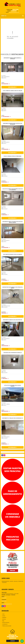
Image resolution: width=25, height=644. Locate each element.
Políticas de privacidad (7, 626)
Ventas (4, 616)
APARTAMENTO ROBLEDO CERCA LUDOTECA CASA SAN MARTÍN (12, 124)
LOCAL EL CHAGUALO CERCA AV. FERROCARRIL (12, 156)
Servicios (4, 619)
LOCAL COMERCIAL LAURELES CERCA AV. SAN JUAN (12, 91)
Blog (3, 621)
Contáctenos (5, 624)
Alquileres (4, 617)
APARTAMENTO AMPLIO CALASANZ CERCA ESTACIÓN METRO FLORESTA (12, 222)
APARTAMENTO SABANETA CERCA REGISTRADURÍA (12, 320)
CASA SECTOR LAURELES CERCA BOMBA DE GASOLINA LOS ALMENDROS (13, 189)
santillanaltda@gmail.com (7, 604)
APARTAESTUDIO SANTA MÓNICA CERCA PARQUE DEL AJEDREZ (12, 288)
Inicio (3, 614)
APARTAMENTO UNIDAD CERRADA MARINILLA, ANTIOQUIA (12, 58)
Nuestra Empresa (6, 622)
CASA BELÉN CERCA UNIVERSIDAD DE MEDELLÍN (12, 353)
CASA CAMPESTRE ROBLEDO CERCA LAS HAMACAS (13, 254)
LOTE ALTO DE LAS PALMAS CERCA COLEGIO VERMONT (12, 386)
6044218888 (16, 9)
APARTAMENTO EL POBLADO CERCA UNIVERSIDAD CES (13, 418)
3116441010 (14, 11)
